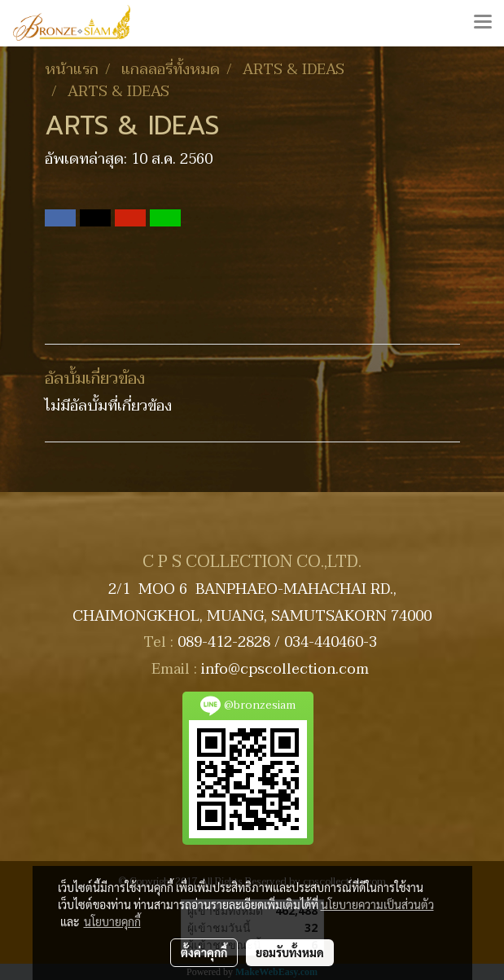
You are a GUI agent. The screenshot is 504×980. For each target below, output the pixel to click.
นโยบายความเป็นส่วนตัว (377, 904)
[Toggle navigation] (483, 23)
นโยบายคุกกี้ (112, 921)
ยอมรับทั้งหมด (290, 952)
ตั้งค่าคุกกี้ (204, 952)
